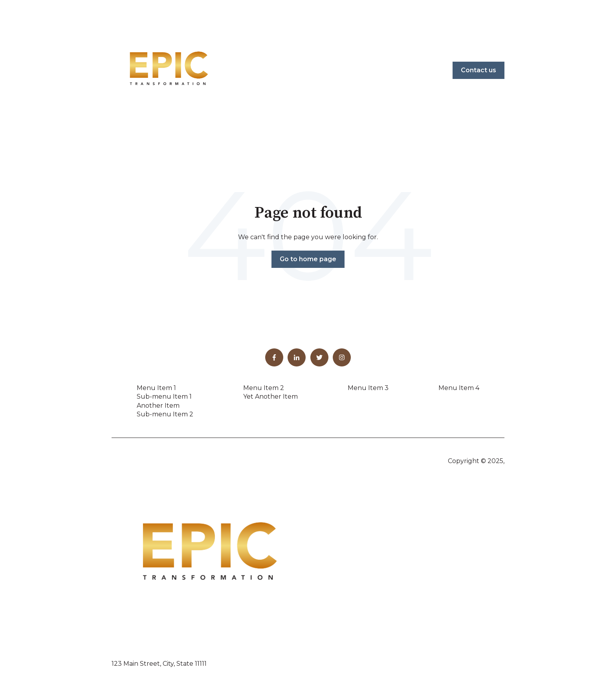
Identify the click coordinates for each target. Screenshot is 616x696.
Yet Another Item (270, 397)
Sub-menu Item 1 (164, 397)
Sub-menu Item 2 (165, 414)
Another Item (158, 406)
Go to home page (308, 259)
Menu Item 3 (368, 388)
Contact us (478, 70)
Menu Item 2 (264, 388)
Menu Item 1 (156, 388)
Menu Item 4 (459, 388)
